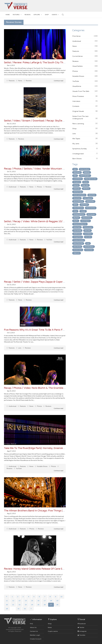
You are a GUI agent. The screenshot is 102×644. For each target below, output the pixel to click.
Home (8, 15)
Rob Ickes (87, 230)
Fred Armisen (88, 227)
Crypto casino (53, 631)
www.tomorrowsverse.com (15, 629)
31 (19, 609)
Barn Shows (77, 159)
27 (51, 605)
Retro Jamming (78, 124)
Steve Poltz (92, 195)
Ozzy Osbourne (78, 208)
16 (38, 601)
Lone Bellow (88, 234)
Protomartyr (89, 250)
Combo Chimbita (79, 240)
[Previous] (7, 597)
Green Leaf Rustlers (79, 195)
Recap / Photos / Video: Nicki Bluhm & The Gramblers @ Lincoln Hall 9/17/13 (48, 388)
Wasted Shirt (90, 201)
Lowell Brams (78, 179)
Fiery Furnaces (87, 218)
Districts (76, 185)
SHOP (47, 15)
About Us (33, 628)
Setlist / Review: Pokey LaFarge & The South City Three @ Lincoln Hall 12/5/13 (49, 63)
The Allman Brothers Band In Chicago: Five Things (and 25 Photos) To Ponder (48, 511)
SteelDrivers (77, 234)
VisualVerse (77, 86)
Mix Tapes (76, 139)
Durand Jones (78, 250)
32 (25, 609)
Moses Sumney (91, 208)
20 (7, 605)
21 (13, 605)
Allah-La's (77, 253)
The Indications (89, 247)
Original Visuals (78, 111)
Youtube (81, 635)
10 (61, 597)
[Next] (31, 609)
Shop (74, 129)
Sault (75, 169)
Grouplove (77, 182)
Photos (38, 187)
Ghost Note (77, 198)
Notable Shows (41, 466)
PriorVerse (76, 36)
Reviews (28, 15)
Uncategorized (78, 154)
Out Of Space (85, 221)
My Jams (76, 144)
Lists (19, 348)
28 (57, 605)
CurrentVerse (77, 56)
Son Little (88, 237)
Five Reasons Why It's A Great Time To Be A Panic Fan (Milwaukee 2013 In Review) (51, 330)
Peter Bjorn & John (91, 179)
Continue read (57, 81)
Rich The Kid (77, 247)
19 (57, 601)
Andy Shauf (77, 172)
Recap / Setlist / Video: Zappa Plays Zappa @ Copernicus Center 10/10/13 (46, 282)
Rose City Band (85, 169)
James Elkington (85, 176)
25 (38, 605)
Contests (76, 106)
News (19, 81)
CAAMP (83, 211)
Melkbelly (87, 172)
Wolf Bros (86, 189)
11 (7, 601)
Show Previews (78, 96)
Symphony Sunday (80, 149)
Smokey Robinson (79, 214)
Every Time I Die (78, 243)
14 (26, 601)
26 (45, 605)
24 (32, 605)
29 (7, 609)
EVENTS (55, 14)
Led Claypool (88, 198)
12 (13, 601)
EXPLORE (38, 14)
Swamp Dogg (78, 192)
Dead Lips (77, 189)
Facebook (82, 624)
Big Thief (76, 218)
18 (51, 601)
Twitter (81, 628)
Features (17, 14)
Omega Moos (78, 237)
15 (32, 601)
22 (19, 605)
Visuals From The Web (81, 91)
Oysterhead (84, 205)
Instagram (82, 631)
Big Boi (76, 221)
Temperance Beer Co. (80, 224)
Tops (75, 176)
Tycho (75, 205)
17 (45, 601)
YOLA (75, 211)
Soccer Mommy (78, 201)
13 (19, 601)
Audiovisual (11, 187)
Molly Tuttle (77, 227)
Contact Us (34, 631)
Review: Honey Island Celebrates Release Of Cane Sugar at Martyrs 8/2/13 (47, 569)
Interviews (76, 101)
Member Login (35, 635)
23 (26, 605)
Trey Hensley (77, 230)
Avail (88, 243)
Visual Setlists (77, 66)
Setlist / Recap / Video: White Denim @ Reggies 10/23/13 (37, 221)
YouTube (48, 240)
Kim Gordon (91, 214)
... (13, 609)
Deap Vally (85, 185)
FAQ (31, 624)
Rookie (86, 182)
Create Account (36, 639)
